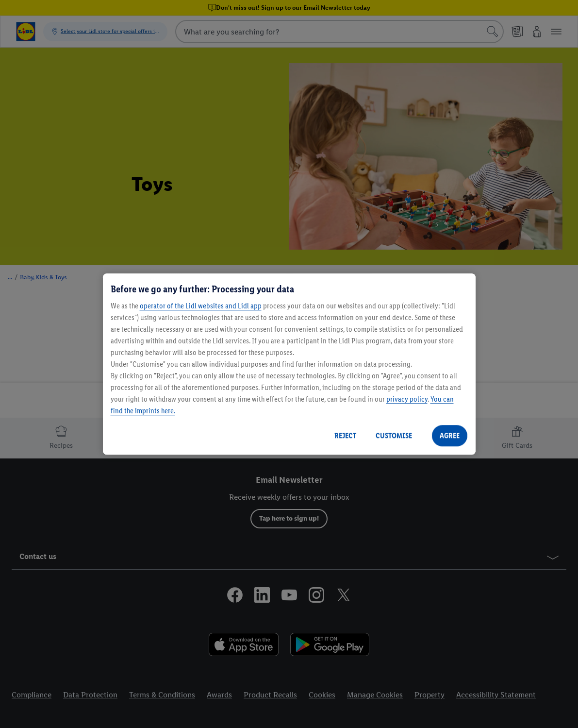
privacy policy (407, 399)
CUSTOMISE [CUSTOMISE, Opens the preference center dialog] (394, 435)
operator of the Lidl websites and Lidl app (201, 306)
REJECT (345, 435)
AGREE (450, 435)
